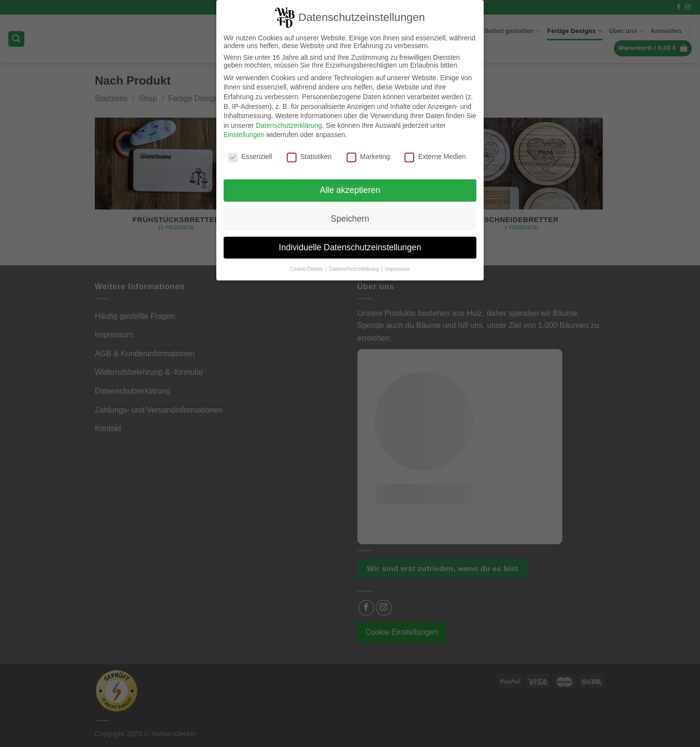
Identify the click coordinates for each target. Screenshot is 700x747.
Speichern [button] (350, 216)
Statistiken (309, 154)
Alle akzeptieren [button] (350, 187)
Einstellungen (244, 132)
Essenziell (250, 154)
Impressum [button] (398, 266)
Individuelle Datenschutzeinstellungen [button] (350, 244)
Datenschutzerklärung (289, 122)
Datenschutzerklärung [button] (355, 266)
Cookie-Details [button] (307, 266)
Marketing (368, 154)
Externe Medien (435, 154)
